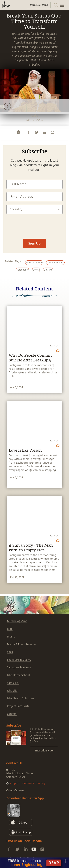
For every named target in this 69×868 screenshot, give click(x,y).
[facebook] (28, 132)
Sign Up (34, 243)
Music (11, 637)
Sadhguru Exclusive (19, 660)
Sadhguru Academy (19, 667)
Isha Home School (18, 675)
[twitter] (36, 132)
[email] (52, 132)
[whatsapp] (18, 132)
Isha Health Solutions (21, 698)
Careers (12, 714)
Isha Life (12, 691)
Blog (10, 629)
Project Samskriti (18, 706)
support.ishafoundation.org (27, 783)
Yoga (10, 652)
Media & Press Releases (22, 644)
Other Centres (15, 790)
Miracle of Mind (17, 621)
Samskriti (13, 683)
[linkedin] (44, 132)
